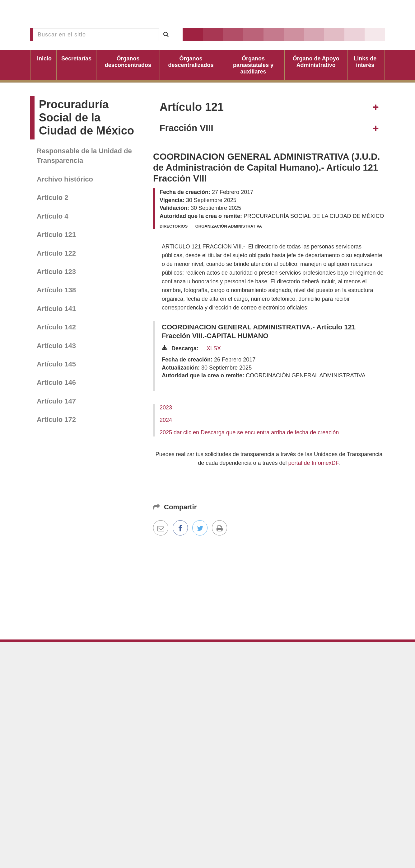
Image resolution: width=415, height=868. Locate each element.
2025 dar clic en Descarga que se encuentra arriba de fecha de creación (249, 432)
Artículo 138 (56, 290)
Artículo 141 (56, 309)
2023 (166, 408)
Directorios (174, 226)
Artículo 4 (52, 216)
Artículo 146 (56, 382)
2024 (166, 420)
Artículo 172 (56, 420)
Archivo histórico (65, 179)
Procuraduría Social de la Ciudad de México (86, 118)
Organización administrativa (229, 226)
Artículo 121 (56, 235)
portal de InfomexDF (313, 463)
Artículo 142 (56, 327)
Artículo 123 (56, 272)
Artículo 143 (56, 346)
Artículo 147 (56, 401)
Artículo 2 (52, 198)
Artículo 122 (56, 253)
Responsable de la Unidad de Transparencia (84, 156)
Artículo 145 (56, 364)
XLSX (214, 348)
